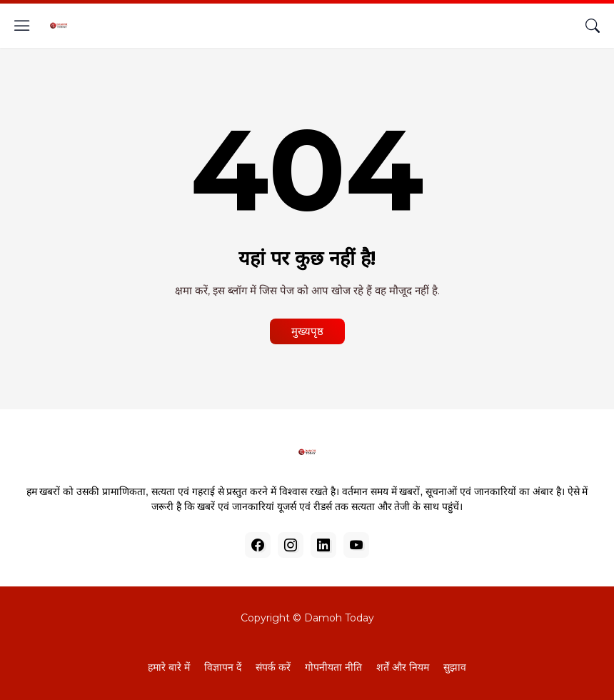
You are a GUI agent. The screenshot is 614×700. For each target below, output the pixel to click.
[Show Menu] (22, 26)
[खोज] (593, 26)
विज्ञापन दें (223, 667)
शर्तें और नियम (403, 667)
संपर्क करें (273, 667)
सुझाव (455, 667)
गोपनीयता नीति (333, 667)
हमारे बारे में (169, 667)
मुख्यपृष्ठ (307, 331)
